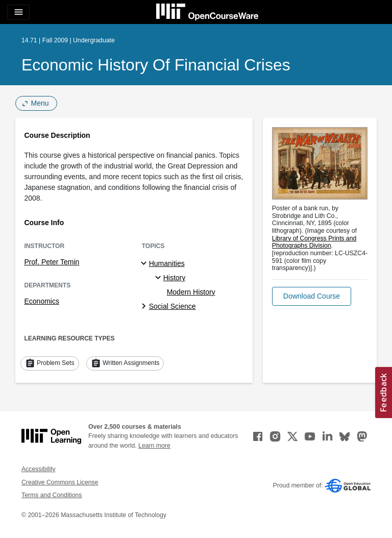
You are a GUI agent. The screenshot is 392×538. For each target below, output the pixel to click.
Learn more (154, 446)
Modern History (191, 292)
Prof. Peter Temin (52, 262)
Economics (42, 301)
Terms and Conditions (52, 495)
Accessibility (39, 469)
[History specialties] (160, 278)
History (175, 278)
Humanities (167, 263)
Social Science (173, 306)
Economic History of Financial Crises (156, 65)
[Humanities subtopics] (145, 264)
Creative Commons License (60, 482)
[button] (312, 296)
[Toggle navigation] (18, 12)
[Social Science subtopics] (145, 307)
